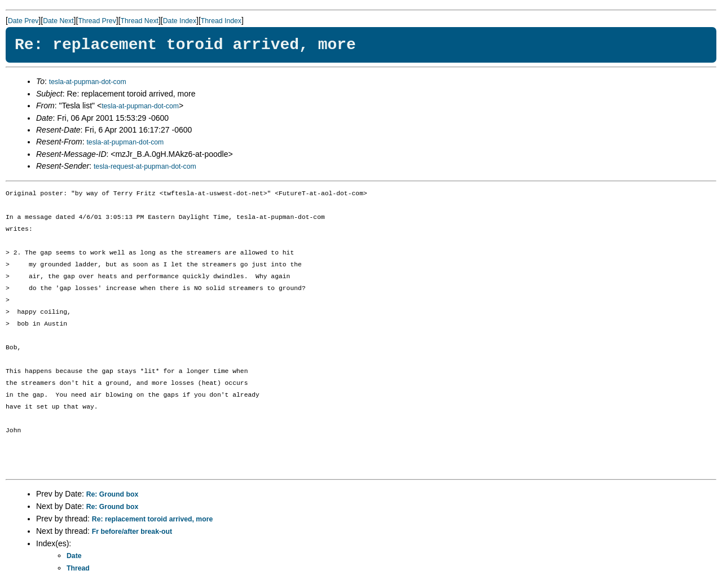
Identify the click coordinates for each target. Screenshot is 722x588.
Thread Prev (97, 21)
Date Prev (23, 21)
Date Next (58, 21)
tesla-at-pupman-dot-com (88, 82)
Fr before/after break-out (132, 532)
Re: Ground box (113, 494)
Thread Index (221, 21)
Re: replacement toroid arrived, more (152, 519)
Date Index (180, 21)
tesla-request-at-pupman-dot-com (145, 166)
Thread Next (140, 21)
